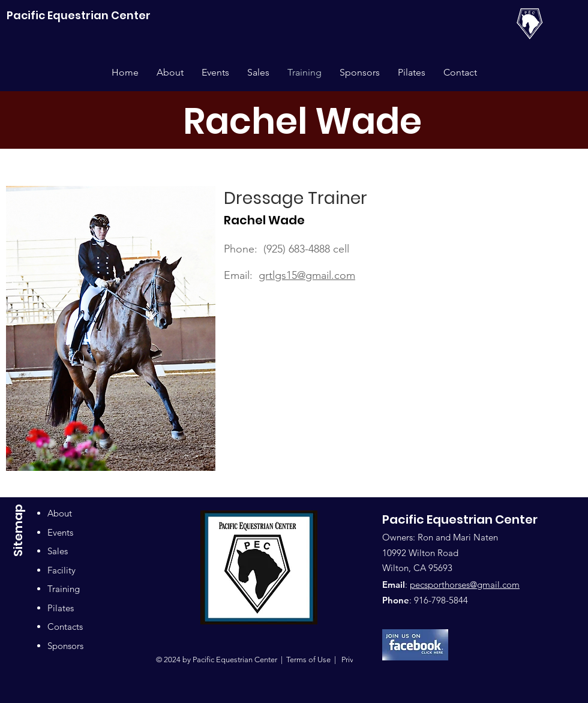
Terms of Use (308, 660)
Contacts (65, 627)
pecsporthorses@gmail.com (465, 585)
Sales (58, 551)
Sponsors (65, 646)
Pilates (61, 608)
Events (60, 532)
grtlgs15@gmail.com (307, 275)
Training (64, 589)
